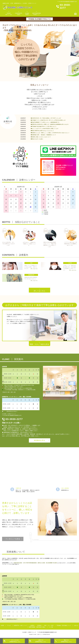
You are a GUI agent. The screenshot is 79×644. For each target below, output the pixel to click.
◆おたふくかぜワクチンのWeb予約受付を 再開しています (45, 129)
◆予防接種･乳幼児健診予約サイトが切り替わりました (44, 126)
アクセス (9, 625)
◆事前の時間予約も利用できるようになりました (42, 131)
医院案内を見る (40, 440)
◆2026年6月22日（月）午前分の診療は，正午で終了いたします (46, 118)
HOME (2, 625)
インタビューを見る (13, 539)
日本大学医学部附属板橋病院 (30, 563)
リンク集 (51, 627)
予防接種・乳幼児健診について (64, 625)
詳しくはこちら (40, 291)
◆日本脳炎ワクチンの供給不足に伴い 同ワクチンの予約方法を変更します (48, 120)
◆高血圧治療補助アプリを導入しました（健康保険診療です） (45, 122)
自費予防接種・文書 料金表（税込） (37, 627)
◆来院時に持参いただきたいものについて (41, 137)
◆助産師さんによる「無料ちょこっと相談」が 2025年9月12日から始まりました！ (50, 133)
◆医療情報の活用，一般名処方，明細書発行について (43, 135)
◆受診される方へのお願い (37, 139)
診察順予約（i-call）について (21, 625)
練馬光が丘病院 (41, 563)
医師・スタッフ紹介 (49, 625)
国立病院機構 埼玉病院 (51, 563)
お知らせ (76, 625)
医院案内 (39, 625)
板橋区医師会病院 (18, 563)
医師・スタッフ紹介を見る (39, 344)
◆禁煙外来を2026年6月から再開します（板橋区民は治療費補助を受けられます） (50, 124)
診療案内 (32, 625)
